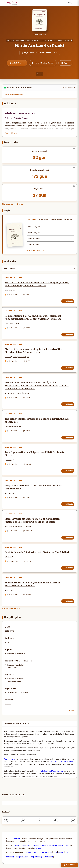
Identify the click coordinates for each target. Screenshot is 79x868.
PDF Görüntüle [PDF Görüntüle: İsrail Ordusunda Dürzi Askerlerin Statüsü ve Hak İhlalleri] (68, 568)
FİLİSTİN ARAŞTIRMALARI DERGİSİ (57, 40)
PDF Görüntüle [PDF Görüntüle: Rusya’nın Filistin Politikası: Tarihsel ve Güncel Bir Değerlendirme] (68, 504)
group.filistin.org (36, 857)
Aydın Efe (8, 357)
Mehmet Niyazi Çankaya (23, 527)
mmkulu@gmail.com (13, 681)
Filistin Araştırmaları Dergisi (40, 45)
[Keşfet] (65, 63)
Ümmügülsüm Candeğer (21, 357)
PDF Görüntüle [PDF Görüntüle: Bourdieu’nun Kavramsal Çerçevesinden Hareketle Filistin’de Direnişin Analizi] (68, 601)
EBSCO (35, 852)
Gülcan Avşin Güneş (11, 324)
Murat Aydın (9, 527)
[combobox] (39, 268)
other (67, 852)
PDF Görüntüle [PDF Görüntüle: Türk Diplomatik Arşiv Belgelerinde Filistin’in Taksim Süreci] (68, 471)
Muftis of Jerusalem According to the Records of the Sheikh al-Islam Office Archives (33, 351)
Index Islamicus (46, 852)
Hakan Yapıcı (9, 590)
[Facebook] (6, 820)
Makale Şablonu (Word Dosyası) (51, 771)
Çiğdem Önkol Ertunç (23, 393)
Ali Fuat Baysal (10, 393)
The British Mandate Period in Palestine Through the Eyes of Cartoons (37, 420)
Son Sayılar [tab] (32, 219)
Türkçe (71, 3)
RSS (71, 711)
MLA (55, 852)
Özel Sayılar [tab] (44, 219)
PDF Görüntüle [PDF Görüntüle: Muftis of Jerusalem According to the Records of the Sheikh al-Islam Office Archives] (68, 368)
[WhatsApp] (23, 820)
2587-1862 (17, 839)
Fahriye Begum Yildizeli (12, 427)
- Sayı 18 (34, 227)
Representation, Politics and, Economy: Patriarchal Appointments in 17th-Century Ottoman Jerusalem (33, 317)
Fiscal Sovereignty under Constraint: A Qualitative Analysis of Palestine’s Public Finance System (33, 521)
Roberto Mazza (10, 290)
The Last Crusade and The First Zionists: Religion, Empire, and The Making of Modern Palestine (37, 284)
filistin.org (10, 857)
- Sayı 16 (34, 238)
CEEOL (61, 852)
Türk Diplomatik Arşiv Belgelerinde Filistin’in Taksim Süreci (35, 454)
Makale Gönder (17, 63)
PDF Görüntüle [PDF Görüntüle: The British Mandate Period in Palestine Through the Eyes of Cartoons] (68, 438)
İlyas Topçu (9, 460)
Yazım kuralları (10, 759)
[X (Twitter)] (39, 820)
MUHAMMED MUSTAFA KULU (28, 40)
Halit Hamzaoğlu (10, 493)
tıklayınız (38, 848)
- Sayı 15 (34, 244)
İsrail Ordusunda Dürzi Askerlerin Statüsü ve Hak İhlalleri (37, 552)
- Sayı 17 (34, 233)
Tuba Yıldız (8, 557)
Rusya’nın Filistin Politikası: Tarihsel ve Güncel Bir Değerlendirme (33, 487)
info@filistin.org (22, 857)
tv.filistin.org (48, 857)
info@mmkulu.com (12, 668)
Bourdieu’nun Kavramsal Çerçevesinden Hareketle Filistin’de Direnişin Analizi (33, 584)
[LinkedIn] (56, 820)
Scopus (39, 74)
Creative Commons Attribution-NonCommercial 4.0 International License (41, 846)
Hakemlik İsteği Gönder (43, 63)
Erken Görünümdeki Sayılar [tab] (62, 219)
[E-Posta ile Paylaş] (73, 820)
